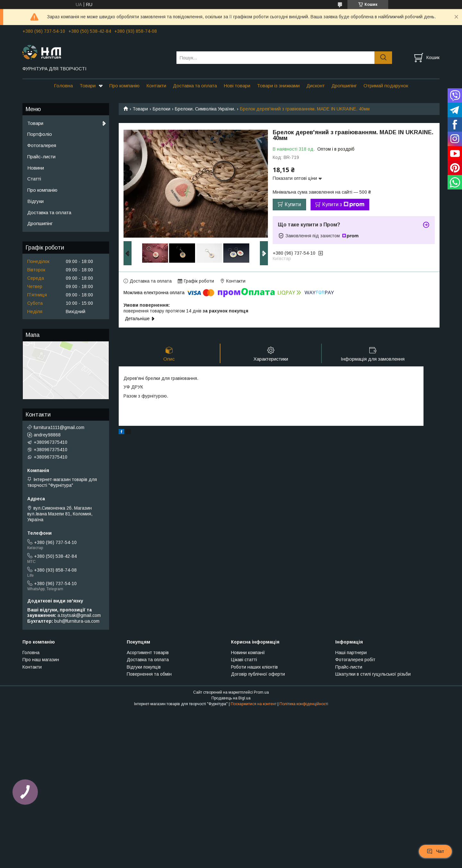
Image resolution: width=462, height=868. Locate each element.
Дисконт (316, 86)
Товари (88, 86)
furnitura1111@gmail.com (59, 427)
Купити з (343, 205)
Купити (293, 204)
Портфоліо (40, 134)
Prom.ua (261, 692)
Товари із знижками (278, 86)
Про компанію (124, 86)
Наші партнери (351, 653)
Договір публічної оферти (258, 674)
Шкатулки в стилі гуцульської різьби (373, 674)
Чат (435, 851)
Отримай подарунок (386, 86)
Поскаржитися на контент (254, 704)
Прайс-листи (41, 157)
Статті (34, 179)
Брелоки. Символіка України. (205, 109)
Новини (36, 168)
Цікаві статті (244, 660)
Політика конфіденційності (304, 704)
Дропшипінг (344, 86)
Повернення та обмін (149, 674)
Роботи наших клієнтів (254, 667)
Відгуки (35, 201)
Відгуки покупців (144, 667)
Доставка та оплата (195, 86)
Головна (63, 86)
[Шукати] (383, 58)
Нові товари (237, 86)
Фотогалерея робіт (355, 660)
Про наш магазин (41, 660)
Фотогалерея (42, 145)
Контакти (156, 86)
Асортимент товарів (148, 653)
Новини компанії (248, 653)
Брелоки (162, 109)
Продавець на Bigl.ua (231, 698)
